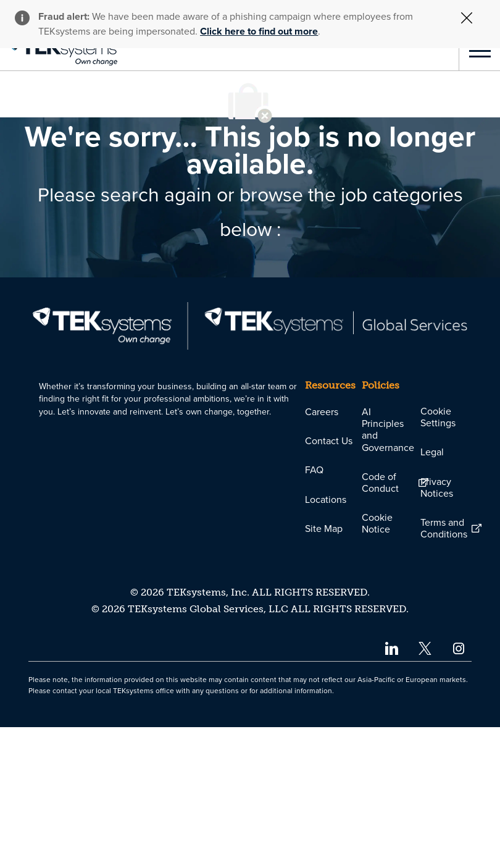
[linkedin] (391, 789)
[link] (59, 51)
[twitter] (425, 789)
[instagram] (459, 789)
